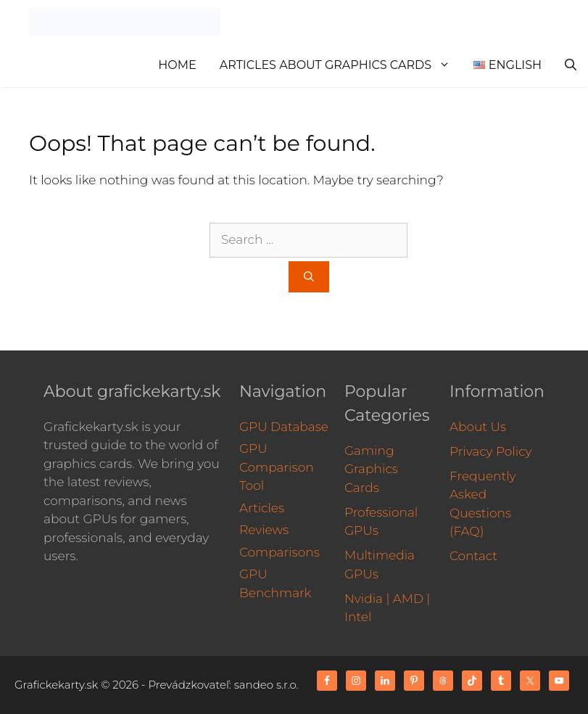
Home (177, 65)
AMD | (412, 599)
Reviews (264, 530)
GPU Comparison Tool (277, 467)
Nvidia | (367, 599)
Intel (358, 617)
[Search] (309, 277)
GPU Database (284, 427)
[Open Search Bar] (571, 65)
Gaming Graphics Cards (371, 469)
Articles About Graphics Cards (341, 65)
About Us (478, 427)
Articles (262, 508)
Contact (473, 556)
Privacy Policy (491, 451)
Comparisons (279, 552)
